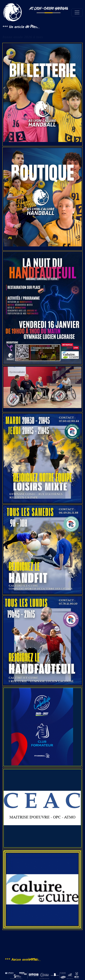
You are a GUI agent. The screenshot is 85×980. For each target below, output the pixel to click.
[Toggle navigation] (77, 12)
